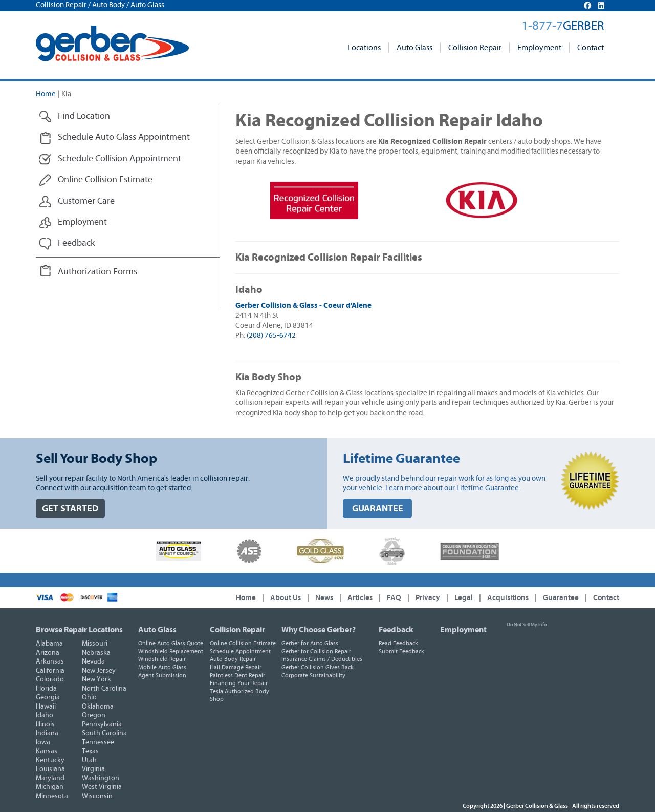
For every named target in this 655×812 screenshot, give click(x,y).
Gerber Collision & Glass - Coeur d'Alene (303, 305)
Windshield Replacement (171, 651)
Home (46, 94)
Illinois (45, 724)
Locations (364, 48)
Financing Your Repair (239, 683)
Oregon (94, 715)
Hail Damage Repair (236, 667)
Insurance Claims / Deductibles (322, 659)
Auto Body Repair (233, 659)
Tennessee (98, 742)
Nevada (93, 661)
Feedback (396, 630)
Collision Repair (475, 48)
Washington (101, 778)
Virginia (93, 769)
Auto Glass (414, 48)
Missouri (95, 644)
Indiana (47, 733)
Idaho (45, 715)
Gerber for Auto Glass (310, 643)
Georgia (48, 697)
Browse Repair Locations (79, 630)
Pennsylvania (102, 724)
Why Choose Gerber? (319, 630)
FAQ (394, 598)
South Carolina (104, 733)
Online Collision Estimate (243, 643)
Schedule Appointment (240, 651)
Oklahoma (98, 707)
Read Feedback (398, 643)
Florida (46, 689)
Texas (90, 751)
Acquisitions (508, 598)
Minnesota (52, 796)
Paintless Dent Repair (237, 675)
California (50, 671)
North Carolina (104, 689)
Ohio (89, 697)
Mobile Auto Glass (162, 667)
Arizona (48, 653)
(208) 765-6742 (271, 336)
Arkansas (50, 661)
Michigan (50, 787)
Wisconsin (97, 796)
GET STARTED (70, 509)
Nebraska (96, 653)
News (324, 598)
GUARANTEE (378, 509)
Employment (539, 48)
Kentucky (50, 760)
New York (96, 679)
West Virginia (102, 787)
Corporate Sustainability (313, 675)
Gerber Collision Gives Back (318, 667)
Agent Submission (162, 675)
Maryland (50, 778)
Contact (591, 48)
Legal (464, 598)
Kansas (47, 751)
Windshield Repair (162, 659)
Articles (360, 598)
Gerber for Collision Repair (316, 651)
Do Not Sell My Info (527, 625)
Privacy (428, 598)
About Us (286, 598)
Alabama (49, 644)
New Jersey (99, 671)
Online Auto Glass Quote (171, 643)
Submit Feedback (401, 651)
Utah (89, 760)
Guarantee (561, 598)
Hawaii (46, 707)
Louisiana (50, 769)
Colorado (50, 679)
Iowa (43, 742)
